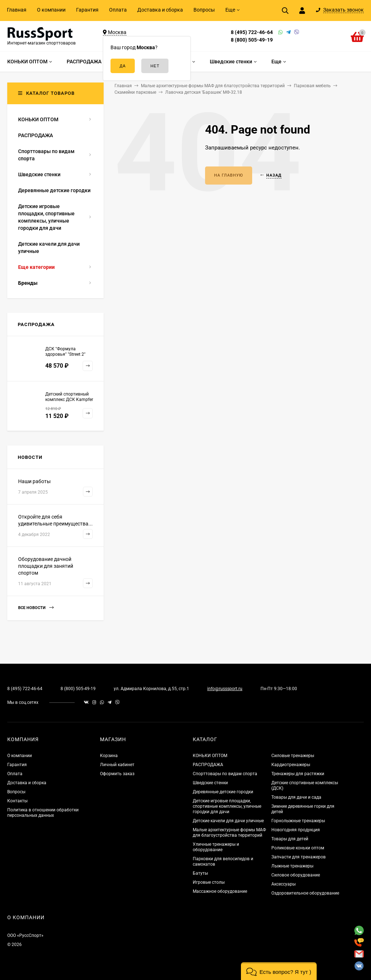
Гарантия (87, 10)
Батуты (200, 873)
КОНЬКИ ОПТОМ (210, 756)
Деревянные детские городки (223, 792)
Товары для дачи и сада (296, 797)
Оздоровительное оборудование (305, 893)
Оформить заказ (117, 774)
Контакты (17, 801)
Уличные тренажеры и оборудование (216, 847)
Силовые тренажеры (293, 756)
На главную (229, 175)
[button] (279, 971)
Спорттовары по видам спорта (225, 774)
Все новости (36, 608)
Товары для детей (290, 839)
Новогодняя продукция (296, 830)
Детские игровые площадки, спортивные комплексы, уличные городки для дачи (227, 806)
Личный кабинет (117, 765)
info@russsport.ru (225, 689)
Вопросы (204, 10)
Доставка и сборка (160, 10)
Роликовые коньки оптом (298, 848)
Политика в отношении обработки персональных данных (43, 813)
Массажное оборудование (220, 891)
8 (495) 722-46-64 (252, 32)
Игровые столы (209, 882)
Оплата (118, 10)
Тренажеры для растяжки (298, 774)
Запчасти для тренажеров (299, 857)
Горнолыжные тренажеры (298, 821)
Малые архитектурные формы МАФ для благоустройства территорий (229, 833)
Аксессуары (284, 884)
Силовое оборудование (296, 875)
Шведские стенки (210, 783)
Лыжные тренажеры (292, 866)
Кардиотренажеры (291, 765)
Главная (17, 10)
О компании (51, 10)
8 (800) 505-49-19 (252, 40)
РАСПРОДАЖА (208, 765)
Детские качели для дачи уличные (228, 821)
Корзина (109, 756)
